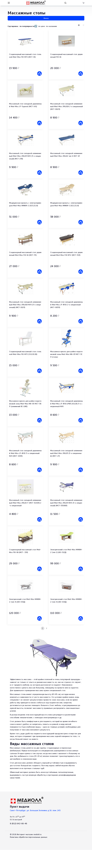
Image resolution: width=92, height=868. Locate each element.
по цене (42, 26)
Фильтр (46, 18)
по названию (51, 26)
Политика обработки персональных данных (29, 855)
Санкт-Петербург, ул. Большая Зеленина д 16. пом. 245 (35, 828)
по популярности (27, 26)
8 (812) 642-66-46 (19, 842)
